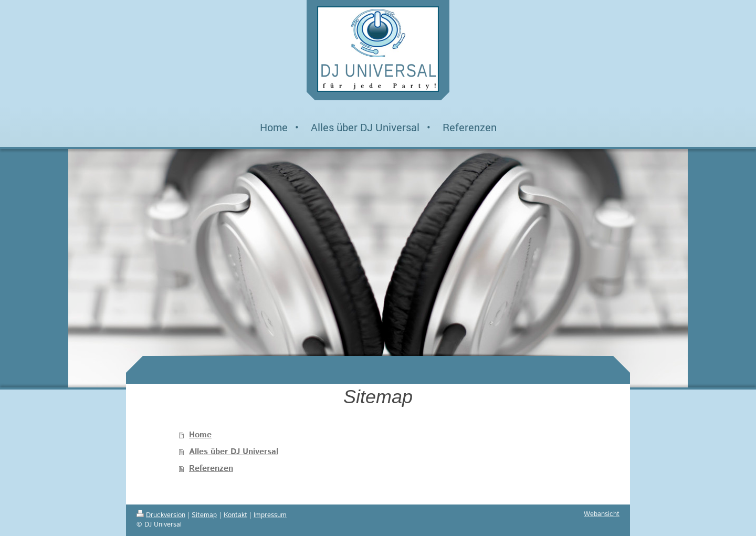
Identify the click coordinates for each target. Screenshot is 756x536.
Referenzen (211, 469)
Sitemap (204, 515)
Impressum (270, 515)
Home (200, 435)
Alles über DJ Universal (234, 452)
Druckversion (161, 515)
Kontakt (235, 515)
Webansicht (602, 514)
